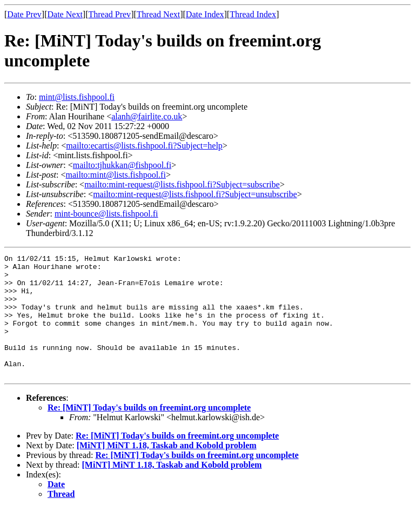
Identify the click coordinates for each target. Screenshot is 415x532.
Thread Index (253, 14)
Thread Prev (109, 14)
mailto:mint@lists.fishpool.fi (115, 175)
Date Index (205, 14)
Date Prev (24, 14)
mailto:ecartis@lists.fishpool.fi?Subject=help (144, 146)
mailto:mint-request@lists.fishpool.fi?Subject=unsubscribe (195, 194)
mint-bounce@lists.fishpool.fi (106, 214)
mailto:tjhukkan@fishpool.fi (122, 165)
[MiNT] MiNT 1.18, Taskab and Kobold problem (167, 470)
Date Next (65, 14)
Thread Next (158, 14)
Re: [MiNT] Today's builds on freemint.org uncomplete (149, 432)
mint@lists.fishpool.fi (77, 97)
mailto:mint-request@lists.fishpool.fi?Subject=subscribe (182, 184)
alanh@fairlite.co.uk (147, 116)
